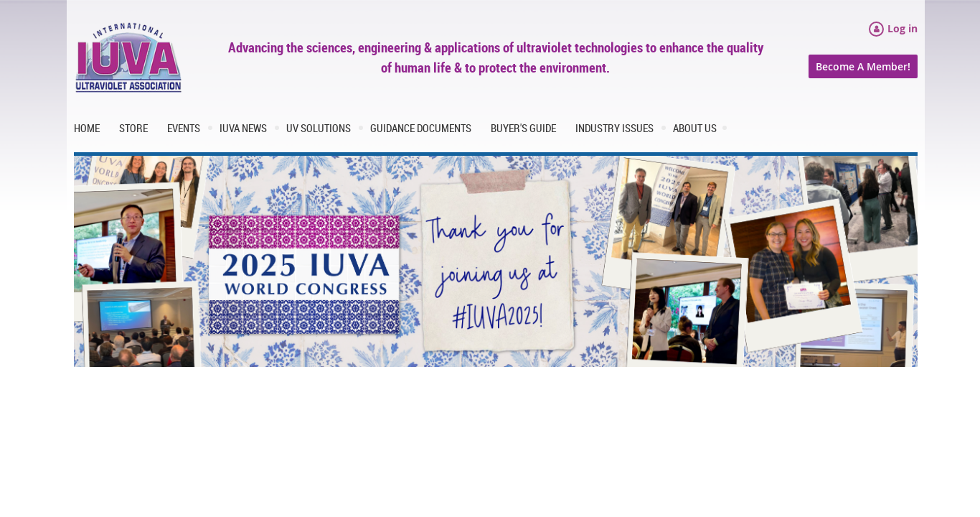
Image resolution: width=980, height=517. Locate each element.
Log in (903, 28)
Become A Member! (863, 66)
